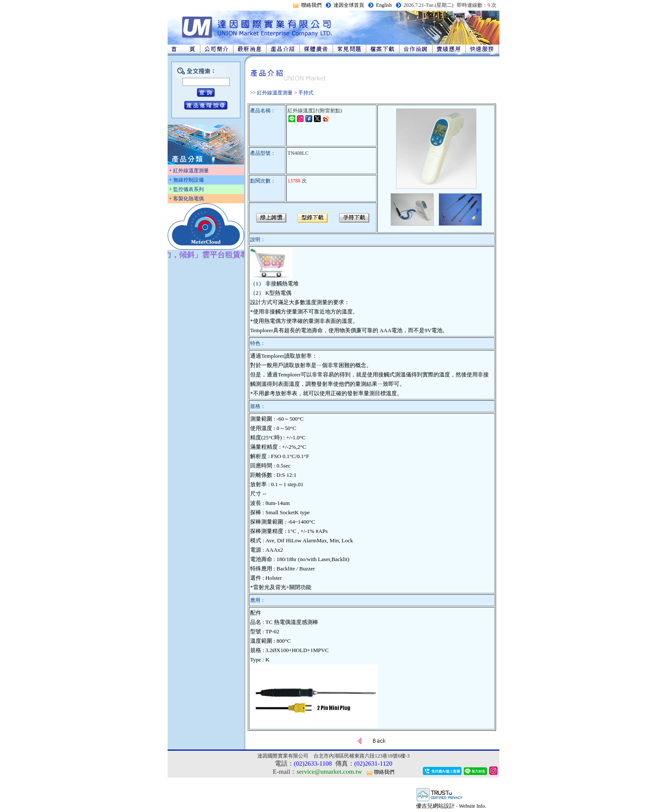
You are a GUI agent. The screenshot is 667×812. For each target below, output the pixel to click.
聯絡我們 (311, 5)
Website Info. (473, 806)
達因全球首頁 (349, 5)
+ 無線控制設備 (186, 180)
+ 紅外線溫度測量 (189, 171)
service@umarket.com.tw (329, 772)
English (384, 5)
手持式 (306, 93)
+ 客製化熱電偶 (186, 199)
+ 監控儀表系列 (186, 189)
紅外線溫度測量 (275, 93)
